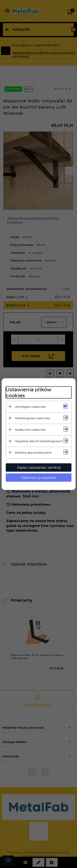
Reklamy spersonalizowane (33, 452)
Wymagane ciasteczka (30, 406)
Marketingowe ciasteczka (32, 418)
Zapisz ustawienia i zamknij (39, 467)
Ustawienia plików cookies (29, 392)
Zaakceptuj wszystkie (39, 477)
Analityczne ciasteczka (30, 429)
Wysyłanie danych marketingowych (39, 441)
